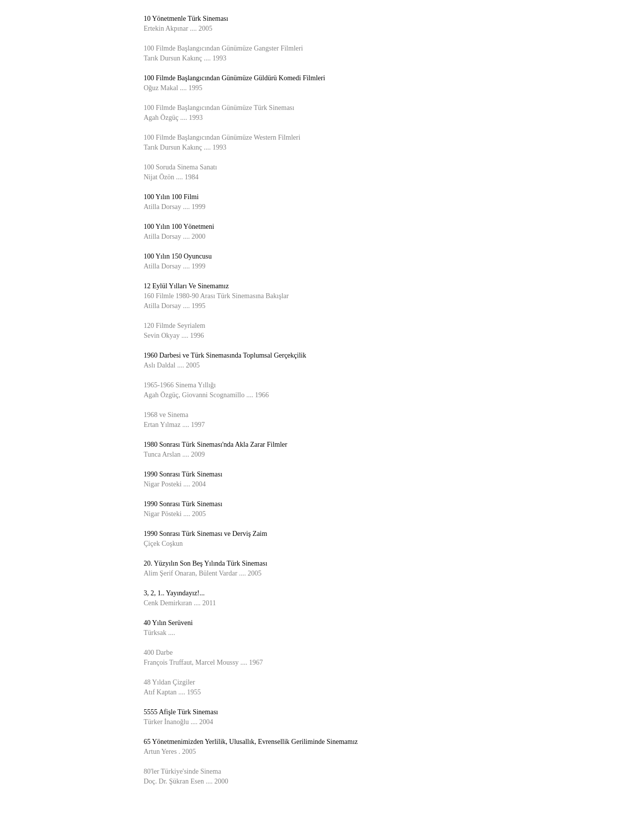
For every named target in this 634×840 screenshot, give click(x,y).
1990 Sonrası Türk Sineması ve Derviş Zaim (205, 534)
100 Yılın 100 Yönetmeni (179, 227)
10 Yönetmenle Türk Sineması (186, 19)
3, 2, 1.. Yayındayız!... (174, 593)
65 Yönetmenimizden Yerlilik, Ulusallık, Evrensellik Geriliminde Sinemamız (251, 742)
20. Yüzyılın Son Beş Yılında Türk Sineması (206, 563)
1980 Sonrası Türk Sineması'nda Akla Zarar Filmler (215, 445)
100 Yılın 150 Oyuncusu (178, 256)
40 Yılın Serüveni (168, 623)
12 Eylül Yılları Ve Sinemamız (186, 286)
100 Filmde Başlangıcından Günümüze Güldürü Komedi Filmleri (234, 78)
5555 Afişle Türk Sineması (181, 712)
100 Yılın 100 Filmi (171, 197)
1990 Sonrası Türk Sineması (183, 474)
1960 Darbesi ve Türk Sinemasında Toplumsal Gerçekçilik (225, 355)
